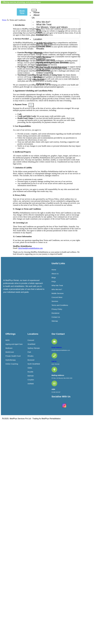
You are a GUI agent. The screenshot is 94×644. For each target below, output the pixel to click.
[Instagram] (64, 408)
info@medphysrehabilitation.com (30, 248)
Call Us (54, 361)
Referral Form (43, 84)
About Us (36, 16)
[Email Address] (54, 342)
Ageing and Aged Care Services (52, 62)
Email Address (57, 347)
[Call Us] (54, 356)
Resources (39, 80)
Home (36, 12)
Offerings (38, 53)
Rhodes (40, 49)
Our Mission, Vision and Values (52, 27)
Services (38, 77)
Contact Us (42, 35)
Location (38, 39)
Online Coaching (45, 73)
